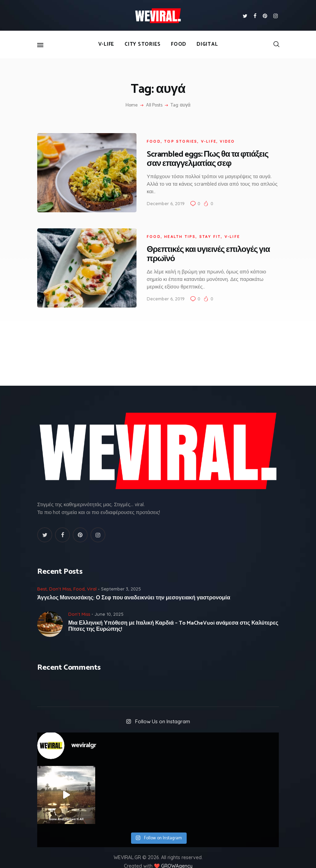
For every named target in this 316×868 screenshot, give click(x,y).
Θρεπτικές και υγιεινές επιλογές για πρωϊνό (201, 246)
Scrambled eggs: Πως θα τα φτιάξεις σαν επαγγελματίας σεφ (200, 156)
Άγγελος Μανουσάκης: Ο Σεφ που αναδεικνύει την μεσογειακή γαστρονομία (134, 587)
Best (42, 578)
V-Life (202, 138)
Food (147, 138)
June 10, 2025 (109, 602)
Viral (92, 578)
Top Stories (174, 138)
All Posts (154, 105)
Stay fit (203, 228)
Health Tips (173, 228)
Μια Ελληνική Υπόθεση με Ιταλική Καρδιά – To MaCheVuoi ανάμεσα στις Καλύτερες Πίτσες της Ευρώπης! (173, 615)
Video (220, 138)
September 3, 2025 (121, 578)
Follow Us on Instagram (163, 710)
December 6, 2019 (159, 201)
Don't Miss (60, 578)
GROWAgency (177, 855)
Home (132, 105)
